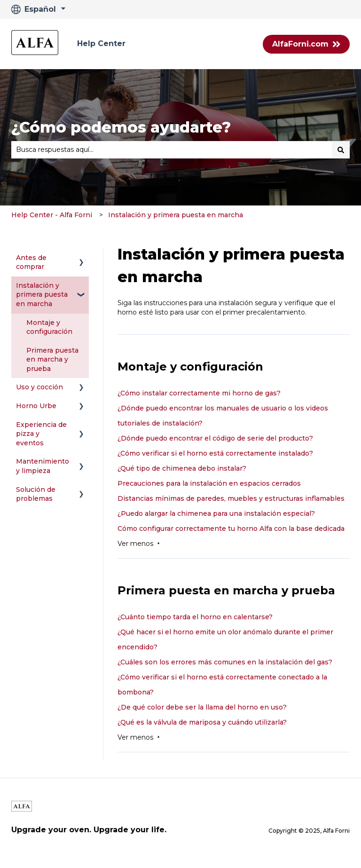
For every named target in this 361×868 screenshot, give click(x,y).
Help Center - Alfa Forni (52, 215)
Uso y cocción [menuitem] (39, 387)
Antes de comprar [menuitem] (31, 262)
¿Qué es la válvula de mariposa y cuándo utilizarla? (202, 722)
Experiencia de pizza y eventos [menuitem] (41, 434)
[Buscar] (341, 150)
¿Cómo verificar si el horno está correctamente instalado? (215, 453)
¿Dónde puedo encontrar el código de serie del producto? (215, 438)
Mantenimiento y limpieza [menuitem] (43, 466)
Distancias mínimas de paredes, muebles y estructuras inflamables (231, 498)
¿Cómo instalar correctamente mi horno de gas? (199, 393)
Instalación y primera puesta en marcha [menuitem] (42, 295)
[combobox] (172, 150)
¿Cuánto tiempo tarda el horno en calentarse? (195, 617)
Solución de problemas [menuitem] (36, 494)
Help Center (101, 43)
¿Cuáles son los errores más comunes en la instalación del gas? (225, 662)
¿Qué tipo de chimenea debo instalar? (182, 468)
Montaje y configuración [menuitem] (49, 327)
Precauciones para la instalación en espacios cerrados (209, 483)
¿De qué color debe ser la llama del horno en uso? (202, 707)
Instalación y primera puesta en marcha (176, 215)
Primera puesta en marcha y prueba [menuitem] (52, 359)
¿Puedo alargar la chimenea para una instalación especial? (216, 513)
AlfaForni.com (306, 44)
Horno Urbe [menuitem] (36, 406)
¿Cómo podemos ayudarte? (121, 127)
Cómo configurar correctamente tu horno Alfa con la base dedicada (231, 529)
